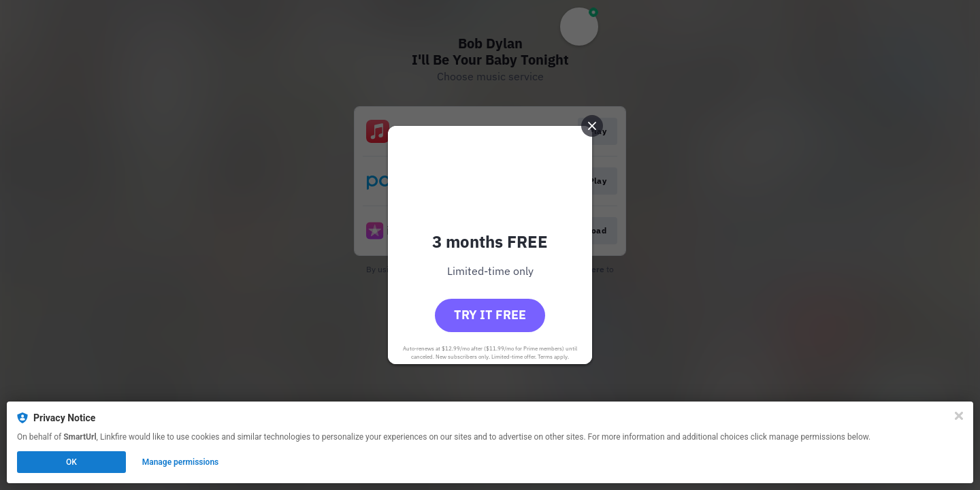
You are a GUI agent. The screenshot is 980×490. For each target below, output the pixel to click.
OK (71, 462)
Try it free (490, 315)
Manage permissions (181, 462)
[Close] (959, 416)
